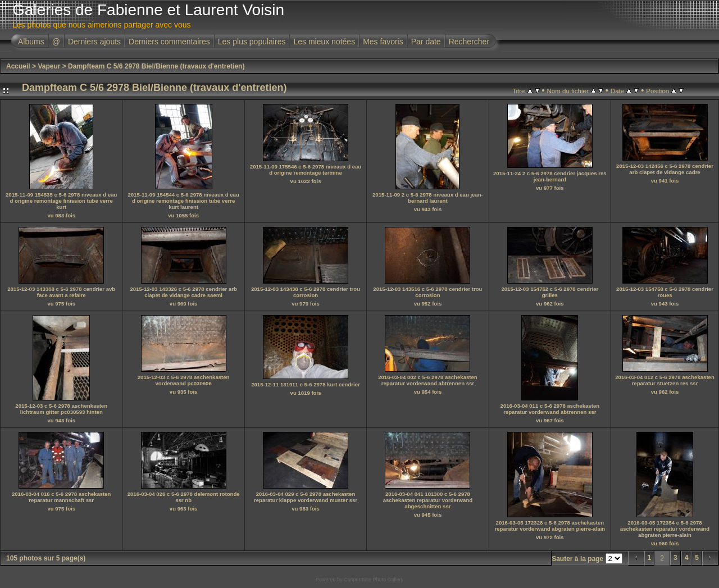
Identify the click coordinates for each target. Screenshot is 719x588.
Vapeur (49, 66)
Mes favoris (383, 42)
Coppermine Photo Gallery (374, 580)
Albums (31, 42)
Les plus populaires (252, 42)
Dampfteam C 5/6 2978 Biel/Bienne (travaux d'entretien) (156, 66)
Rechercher (469, 42)
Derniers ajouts (94, 42)
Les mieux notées (324, 42)
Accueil (18, 66)
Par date (426, 42)
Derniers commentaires (169, 42)
